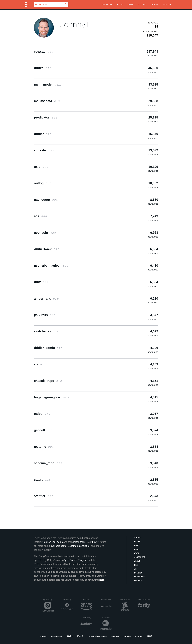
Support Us (139, 577)
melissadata (47, 101)
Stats (137, 553)
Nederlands (57, 636)
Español (127, 636)
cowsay (43, 51)
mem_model (48, 84)
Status (137, 537)
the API (95, 542)
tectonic (44, 447)
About (137, 561)
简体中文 (70, 636)
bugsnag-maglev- (51, 397)
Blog (120, 5)
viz (40, 364)
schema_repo (48, 463)
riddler (43, 134)
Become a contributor (79, 546)
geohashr (45, 233)
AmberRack (46, 249)
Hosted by (88, 600)
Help (136, 565)
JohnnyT (75, 25)
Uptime (137, 541)
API (136, 569)
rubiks (42, 68)
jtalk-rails (45, 315)
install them (79, 542)
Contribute (140, 557)
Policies (138, 573)
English (44, 636)
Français (115, 636)
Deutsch (139, 636)
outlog (43, 183)
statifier (43, 496)
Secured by (107, 618)
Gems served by (144, 600)
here (102, 580)
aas (40, 216)
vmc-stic (44, 150)
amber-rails (46, 298)
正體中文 (80, 636)
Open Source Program (75, 560)
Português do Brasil (97, 636)
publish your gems (53, 542)
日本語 (150, 636)
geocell (43, 430)
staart (42, 480)
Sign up (167, 5)
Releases (107, 5)
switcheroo (46, 331)
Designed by (68, 600)
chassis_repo (48, 381)
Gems (130, 5)
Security (138, 581)
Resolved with (106, 600)
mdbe (42, 414)
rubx (41, 282)
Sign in (154, 5)
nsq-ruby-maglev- (51, 266)
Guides (142, 5)
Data (136, 549)
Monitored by (126, 600)
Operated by (49, 601)
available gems (58, 546)
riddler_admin (48, 348)
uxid (41, 167)
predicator (45, 117)
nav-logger (46, 200)
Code (137, 545)
